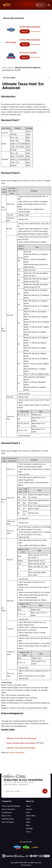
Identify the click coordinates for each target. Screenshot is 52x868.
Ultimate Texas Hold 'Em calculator (21, 748)
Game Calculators (8, 809)
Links (28, 812)
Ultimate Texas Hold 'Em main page (21, 738)
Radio (28, 819)
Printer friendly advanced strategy (21, 743)
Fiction (29, 832)
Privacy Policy (26, 865)
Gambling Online (8, 819)
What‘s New (31, 816)
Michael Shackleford (17, 753)
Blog (28, 825)
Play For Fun (6, 816)
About (28, 806)
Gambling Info (7, 812)
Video (28, 822)
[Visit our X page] (8, 794)
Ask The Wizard (8, 822)
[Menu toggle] (48, 5)
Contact (29, 809)
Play (25, 31)
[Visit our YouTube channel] (4, 794)
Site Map (29, 828)
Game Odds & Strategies (11, 806)
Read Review (35, 31)
